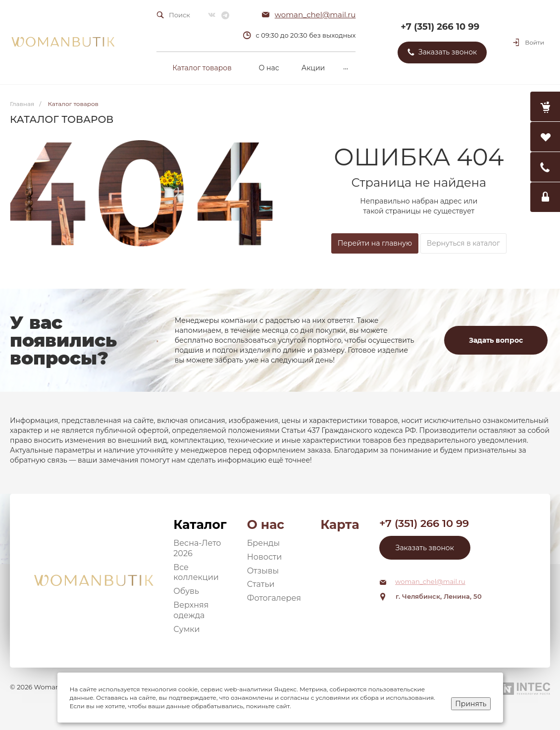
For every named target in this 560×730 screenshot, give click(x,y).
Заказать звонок (425, 548)
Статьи (261, 584)
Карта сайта (340, 525)
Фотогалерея (274, 598)
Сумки (186, 629)
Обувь (186, 591)
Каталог (200, 524)
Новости (265, 557)
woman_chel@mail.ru (315, 15)
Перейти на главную (375, 243)
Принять (471, 704)
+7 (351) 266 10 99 (440, 27)
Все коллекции (196, 573)
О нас (266, 524)
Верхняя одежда (191, 610)
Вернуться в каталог (463, 243)
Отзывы (263, 571)
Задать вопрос (496, 340)
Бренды (263, 543)
